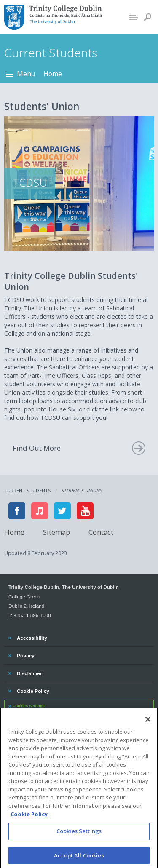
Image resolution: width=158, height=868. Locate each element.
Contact (101, 532)
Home (53, 74)
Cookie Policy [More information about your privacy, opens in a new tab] (29, 817)
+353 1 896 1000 (32, 615)
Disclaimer (29, 672)
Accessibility (32, 637)
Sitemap (56, 532)
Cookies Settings (29, 706)
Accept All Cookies (79, 859)
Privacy (25, 654)
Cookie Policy (33, 690)
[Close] (148, 723)
